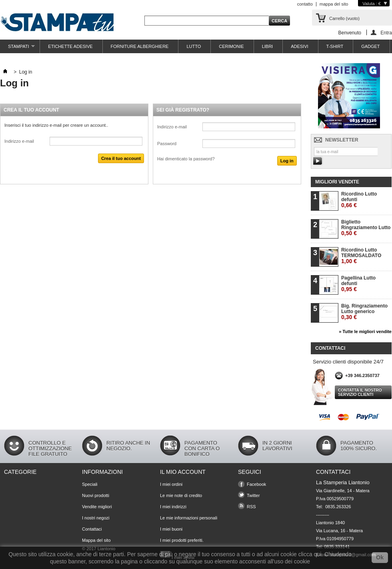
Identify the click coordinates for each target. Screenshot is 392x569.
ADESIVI (299, 46)
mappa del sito (334, 4)
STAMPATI (17, 49)
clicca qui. (311, 554)
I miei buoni (171, 529)
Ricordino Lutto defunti (359, 200)
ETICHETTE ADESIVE (70, 46)
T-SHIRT (335, 46)
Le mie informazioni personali (189, 518)
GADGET (370, 46)
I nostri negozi (96, 518)
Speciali (90, 484)
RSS (251, 507)
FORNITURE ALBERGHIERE (140, 46)
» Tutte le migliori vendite (365, 331)
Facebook (256, 484)
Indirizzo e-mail (19, 141)
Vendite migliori (97, 507)
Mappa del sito (96, 540)
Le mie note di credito (181, 495)
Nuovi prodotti (96, 495)
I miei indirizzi (173, 507)
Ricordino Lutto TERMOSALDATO (361, 256)
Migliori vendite (337, 182)
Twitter (253, 495)
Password (167, 144)
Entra (386, 33)
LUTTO (194, 46)
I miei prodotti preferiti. (182, 540)
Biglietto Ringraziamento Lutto (366, 228)
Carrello (344, 18)
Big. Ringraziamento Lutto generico (364, 312)
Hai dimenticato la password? (186, 159)
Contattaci (92, 529)
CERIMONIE (231, 46)
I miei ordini (171, 484)
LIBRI (268, 46)
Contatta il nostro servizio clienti (360, 392)
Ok (380, 557)
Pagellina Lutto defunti (358, 284)
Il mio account (183, 472)
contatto (305, 4)
